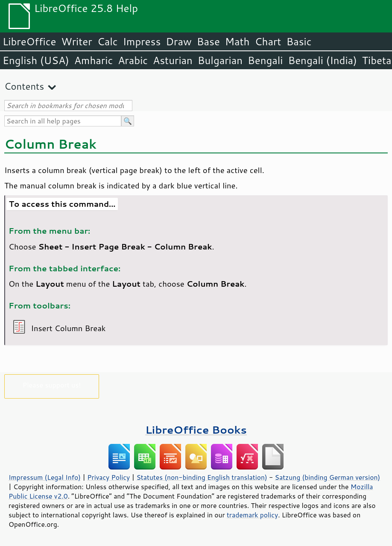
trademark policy (252, 515)
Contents (24, 86)
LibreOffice (29, 41)
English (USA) (36, 60)
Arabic (133, 60)
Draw (178, 41)
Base (208, 41)
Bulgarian (220, 60)
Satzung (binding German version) (328, 477)
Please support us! (52, 385)
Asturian (173, 60)
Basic (299, 41)
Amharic (94, 60)
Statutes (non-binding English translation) (202, 477)
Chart (268, 41)
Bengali (265, 60)
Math (237, 41)
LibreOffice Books (196, 430)
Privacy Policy (108, 477)
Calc (108, 41)
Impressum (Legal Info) (45, 477)
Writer (76, 41)
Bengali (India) (323, 60)
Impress (142, 41)
